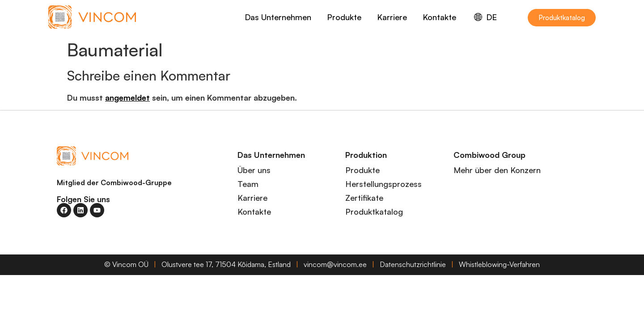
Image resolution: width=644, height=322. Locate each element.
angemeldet (127, 97)
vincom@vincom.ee (335, 264)
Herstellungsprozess (383, 184)
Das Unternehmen (278, 17)
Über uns (254, 170)
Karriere (392, 17)
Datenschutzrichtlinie (413, 264)
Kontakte (439, 17)
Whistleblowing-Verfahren (499, 264)
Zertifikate (364, 198)
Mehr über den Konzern (497, 170)
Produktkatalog (374, 212)
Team (248, 184)
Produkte (344, 17)
